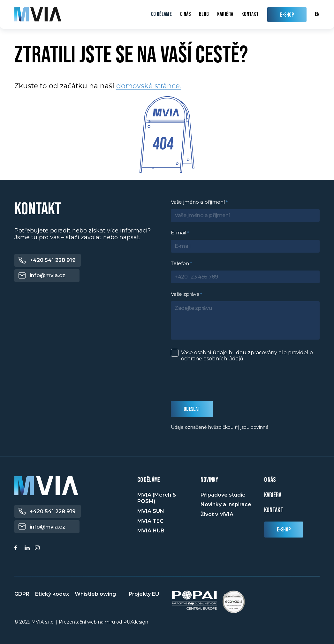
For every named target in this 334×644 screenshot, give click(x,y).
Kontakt (250, 14)
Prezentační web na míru (87, 622)
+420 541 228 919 (53, 260)
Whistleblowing (95, 594)
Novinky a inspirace (226, 504)
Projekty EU (144, 594)
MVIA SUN (151, 511)
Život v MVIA (217, 514)
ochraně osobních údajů (212, 359)
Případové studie (223, 495)
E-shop (284, 530)
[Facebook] (18, 549)
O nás (185, 14)
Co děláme (161, 14)
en (317, 14)
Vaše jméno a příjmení (198, 202)
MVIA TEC (150, 521)
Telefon (180, 263)
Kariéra (225, 14)
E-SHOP (287, 15)
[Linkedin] (28, 549)
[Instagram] (38, 549)
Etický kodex (52, 594)
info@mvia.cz (47, 275)
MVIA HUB (151, 531)
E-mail (178, 233)
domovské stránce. (149, 86)
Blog (204, 14)
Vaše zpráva (185, 294)
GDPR (22, 594)
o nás (270, 480)
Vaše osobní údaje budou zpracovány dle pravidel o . (247, 356)
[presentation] (219, 382)
